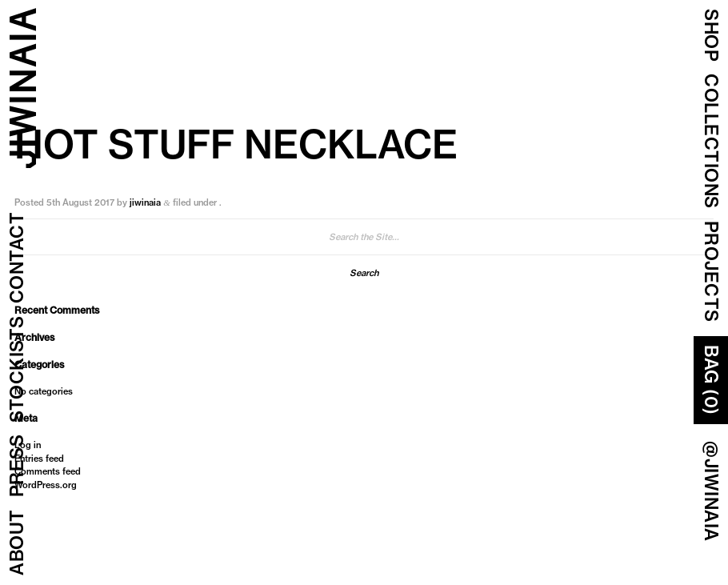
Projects (711, 272)
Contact (17, 258)
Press (17, 466)
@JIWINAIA (711, 491)
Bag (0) (711, 380)
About (17, 543)
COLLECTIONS (711, 141)
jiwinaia (145, 202)
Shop (711, 35)
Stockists (17, 370)
